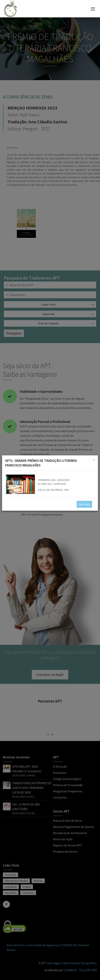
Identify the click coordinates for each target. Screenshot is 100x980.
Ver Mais (84, 504)
